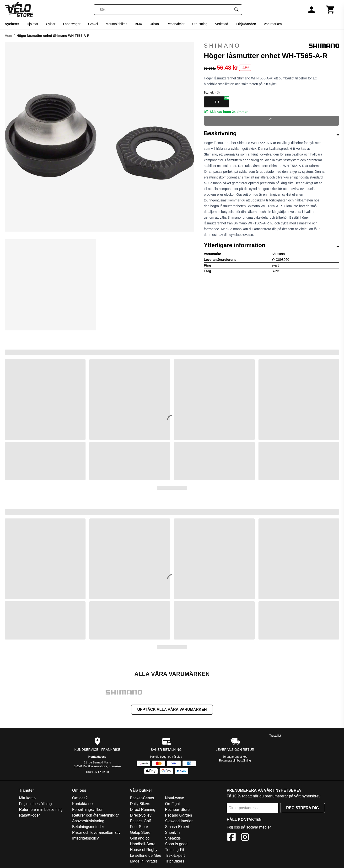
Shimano (271, 46)
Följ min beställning (35, 804)
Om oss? (80, 798)
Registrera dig (303, 808)
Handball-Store (143, 844)
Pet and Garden (179, 816)
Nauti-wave (175, 798)
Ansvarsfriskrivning (88, 821)
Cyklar (51, 24)
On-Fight (172, 804)
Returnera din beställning (235, 761)
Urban (154, 24)
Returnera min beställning (41, 810)
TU (222, 100)
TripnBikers (175, 862)
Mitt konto (27, 798)
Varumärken (273, 24)
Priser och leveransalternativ (96, 833)
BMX (139, 24)
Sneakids (173, 839)
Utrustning (200, 24)
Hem (8, 36)
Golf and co (140, 839)
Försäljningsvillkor (87, 810)
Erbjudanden (246, 24)
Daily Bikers (140, 804)
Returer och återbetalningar (95, 816)
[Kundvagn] (331, 10)
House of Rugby (144, 850)
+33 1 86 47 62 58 (97, 773)
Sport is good (176, 844)
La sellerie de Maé (146, 856)
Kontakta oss (97, 757)
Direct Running (143, 810)
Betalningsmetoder (88, 827)
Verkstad (221, 24)
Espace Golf (140, 821)
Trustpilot (275, 736)
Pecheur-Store (177, 810)
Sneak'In (172, 833)
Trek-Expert (175, 856)
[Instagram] (245, 838)
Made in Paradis (144, 862)
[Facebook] (231, 838)
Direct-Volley (141, 816)
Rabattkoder (30, 816)
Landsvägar (72, 24)
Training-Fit (175, 850)
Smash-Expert (177, 827)
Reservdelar (175, 24)
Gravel (93, 24)
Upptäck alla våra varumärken (172, 710)
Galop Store (140, 833)
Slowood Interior (179, 821)
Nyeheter (12, 24)
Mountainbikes (116, 24)
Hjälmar (32, 24)
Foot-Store (139, 827)
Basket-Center (142, 798)
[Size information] (218, 93)
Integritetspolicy (85, 839)
